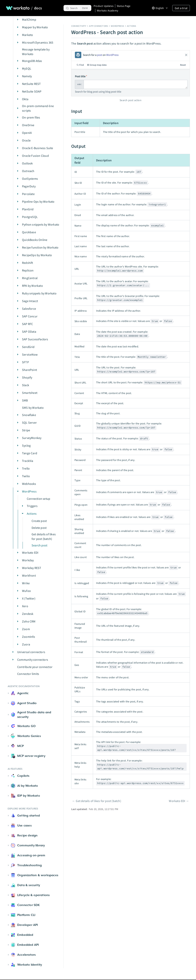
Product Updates (104, 6)
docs (38, 8)
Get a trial (181, 8)
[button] (18, 20)
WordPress (117, 26)
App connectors (98, 26)
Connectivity (79, 26)
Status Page (124, 6)
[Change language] (160, 8)
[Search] (77, 8)
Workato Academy (108, 11)
